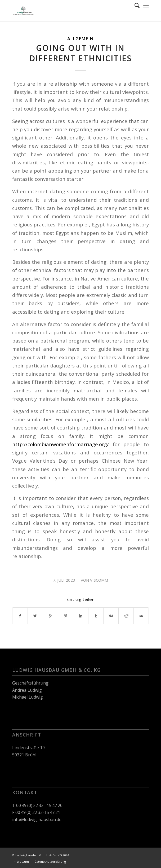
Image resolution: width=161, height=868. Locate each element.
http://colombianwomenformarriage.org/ (61, 444)
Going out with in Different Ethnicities (80, 53)
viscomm (99, 580)
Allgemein (80, 39)
